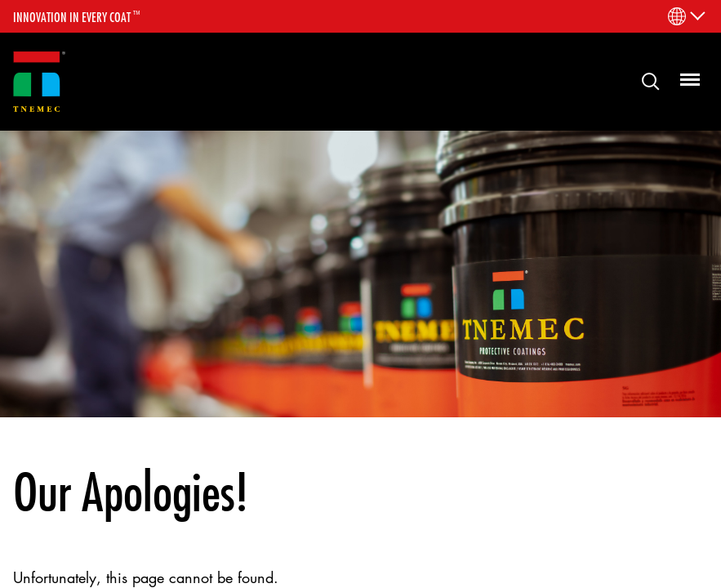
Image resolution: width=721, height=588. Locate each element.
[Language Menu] (685, 16)
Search (644, 80)
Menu (683, 76)
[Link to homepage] (39, 82)
